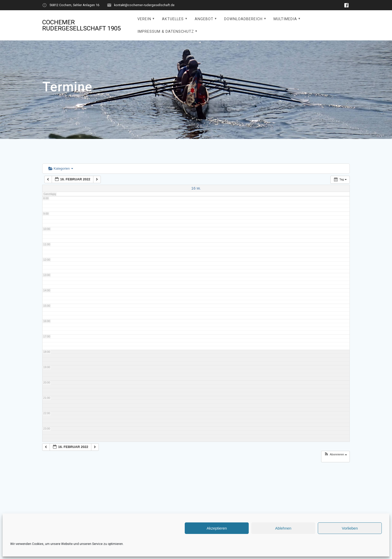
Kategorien (61, 168)
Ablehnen (283, 528)
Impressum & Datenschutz (166, 32)
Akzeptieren (217, 528)
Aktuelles (173, 19)
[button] (335, 454)
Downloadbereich (243, 19)
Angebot (204, 19)
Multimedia (285, 19)
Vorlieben (350, 528)
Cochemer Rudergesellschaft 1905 (81, 25)
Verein (144, 19)
